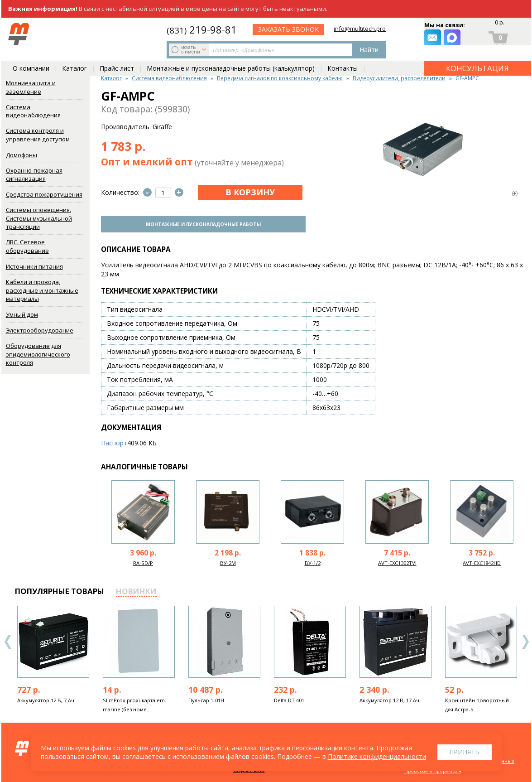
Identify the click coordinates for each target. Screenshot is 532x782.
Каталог (74, 55)
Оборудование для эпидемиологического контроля (38, 354)
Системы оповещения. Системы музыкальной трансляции (39, 218)
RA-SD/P (143, 562)
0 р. (499, 25)
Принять (464, 752)
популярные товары (60, 590)
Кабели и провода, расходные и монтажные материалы (42, 290)
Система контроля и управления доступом (38, 135)
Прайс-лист (117, 55)
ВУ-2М (228, 562)
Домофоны (22, 155)
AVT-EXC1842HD (482, 562)
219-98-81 (279, 28)
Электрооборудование (40, 330)
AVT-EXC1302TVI (397, 562)
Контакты (343, 55)
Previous (8, 640)
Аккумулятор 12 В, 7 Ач (46, 699)
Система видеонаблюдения (33, 111)
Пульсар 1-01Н (206, 699)
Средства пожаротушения (44, 194)
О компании (31, 55)
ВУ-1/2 (313, 562)
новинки (136, 590)
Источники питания (34, 266)
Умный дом (22, 314)
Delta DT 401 (289, 699)
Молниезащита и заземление (31, 87)
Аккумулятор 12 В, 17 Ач (389, 699)
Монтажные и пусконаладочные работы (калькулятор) (231, 55)
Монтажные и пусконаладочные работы (201, 223)
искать (75, 34)
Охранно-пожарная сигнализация (34, 175)
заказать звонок (368, 34)
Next (525, 640)
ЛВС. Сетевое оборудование (27, 246)
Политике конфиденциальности (377, 756)
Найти (220, 34)
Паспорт (114, 442)
